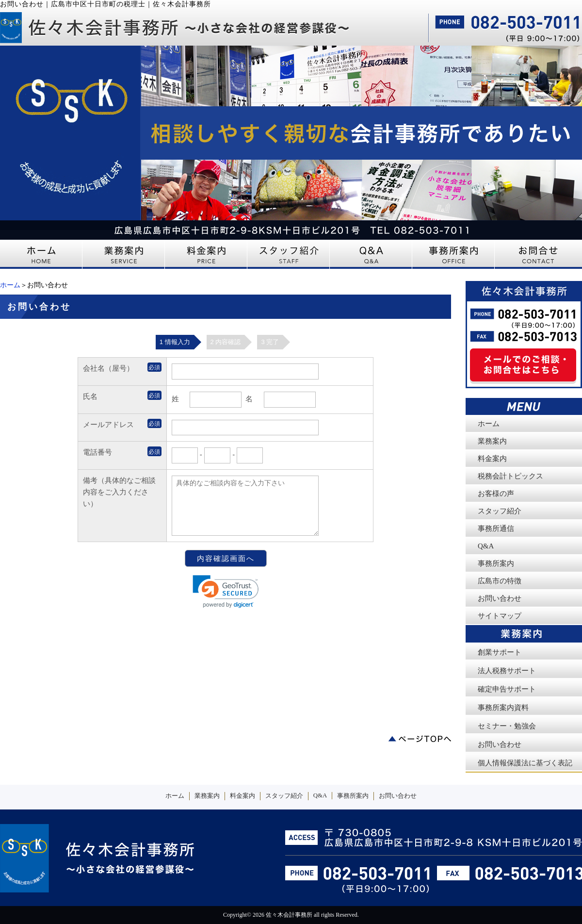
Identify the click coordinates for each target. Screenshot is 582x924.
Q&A (486, 546)
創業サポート (500, 652)
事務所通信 (496, 528)
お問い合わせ (500, 598)
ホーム (10, 285)
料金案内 (492, 459)
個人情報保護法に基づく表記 (525, 763)
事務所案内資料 (503, 708)
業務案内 (492, 441)
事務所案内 (496, 563)
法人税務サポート (507, 671)
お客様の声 (496, 494)
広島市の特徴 (500, 581)
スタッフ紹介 (500, 511)
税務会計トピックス (510, 476)
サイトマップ (500, 616)
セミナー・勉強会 (507, 726)
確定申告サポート (507, 689)
